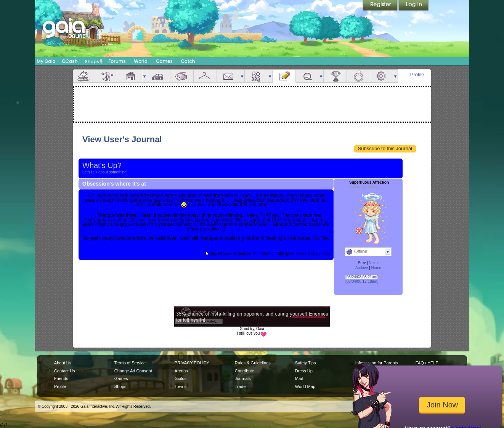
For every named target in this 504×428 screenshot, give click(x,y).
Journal (284, 76)
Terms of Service (130, 363)
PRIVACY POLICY (192, 363)
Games (164, 61)
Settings (382, 76)
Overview (84, 76)
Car (159, 76)
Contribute (245, 371)
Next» (374, 263)
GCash (70, 61)
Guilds (181, 378)
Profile (417, 75)
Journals (243, 378)
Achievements (335, 76)
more (144, 76)
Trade (240, 386)
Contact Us (65, 371)
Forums (117, 61)
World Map (305, 386)
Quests (307, 76)
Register (380, 6)
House (131, 76)
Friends (256, 76)
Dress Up (304, 371)
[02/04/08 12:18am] (362, 281)
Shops (94, 61)
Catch (188, 61)
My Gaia (46, 61)
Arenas (181, 371)
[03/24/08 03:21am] (362, 277)
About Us (63, 363)
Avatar (108, 76)
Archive (362, 268)
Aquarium (182, 76)
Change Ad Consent (133, 371)
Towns (181, 386)
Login (414, 6)
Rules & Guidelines (253, 363)
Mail (228, 76)
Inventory (205, 76)
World (141, 61)
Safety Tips (306, 363)
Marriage (358, 76)
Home (376, 268)
